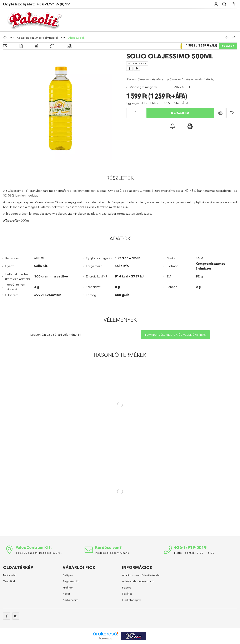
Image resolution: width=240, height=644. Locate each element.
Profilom (68, 587)
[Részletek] (21, 46)
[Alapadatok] (5, 46)
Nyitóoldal (10, 575)
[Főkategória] (5, 38)
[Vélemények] (52, 46)
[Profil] (216, 4)
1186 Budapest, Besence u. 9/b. (39, 553)
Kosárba (228, 46)
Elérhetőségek (131, 600)
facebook (7, 616)
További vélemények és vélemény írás (175, 335)
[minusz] (130, 113)
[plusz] (142, 113)
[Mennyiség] (136, 113)
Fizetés (127, 587)
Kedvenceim (70, 600)
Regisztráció (71, 581)
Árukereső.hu (105, 639)
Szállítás (127, 594)
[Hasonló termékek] (69, 46)
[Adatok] (36, 46)
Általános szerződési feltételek (142, 575)
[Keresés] (224, 4)
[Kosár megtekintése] (233, 4)
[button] (220, 113)
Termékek (9, 581)
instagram (16, 616)
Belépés (68, 575)
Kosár (66, 594)
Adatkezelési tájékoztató (138, 581)
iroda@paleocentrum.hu (112, 553)
